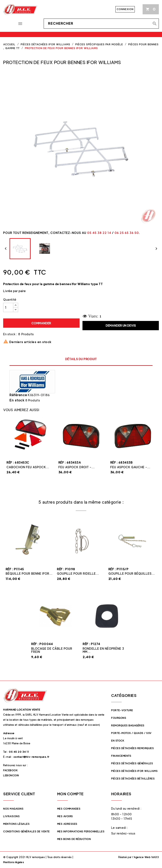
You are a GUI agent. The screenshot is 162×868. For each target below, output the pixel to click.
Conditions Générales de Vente (26, 831)
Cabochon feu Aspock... (28, 467)
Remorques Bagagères (128, 725)
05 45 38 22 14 (99, 233)
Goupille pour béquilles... (132, 574)
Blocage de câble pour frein (52, 650)
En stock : (10, 334)
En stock (17, 400)
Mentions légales (16, 824)
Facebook (10, 770)
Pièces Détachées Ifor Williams (134, 771)
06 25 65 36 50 (127, 233)
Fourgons (119, 718)
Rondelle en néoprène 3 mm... (103, 650)
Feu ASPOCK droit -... (77, 467)
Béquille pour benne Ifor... (29, 574)
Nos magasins (13, 809)
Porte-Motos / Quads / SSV (131, 733)
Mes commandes (69, 809)
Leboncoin (11, 775)
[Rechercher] (101, 24)
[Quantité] (8, 307)
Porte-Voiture (122, 710)
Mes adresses (67, 824)
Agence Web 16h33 (146, 857)
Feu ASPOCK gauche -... (130, 467)
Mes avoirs (65, 816)
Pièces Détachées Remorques (132, 748)
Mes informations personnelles (81, 831)
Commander (41, 323)
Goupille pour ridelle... (78, 574)
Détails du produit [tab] (81, 359)
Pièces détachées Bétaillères (133, 779)
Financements (121, 756)
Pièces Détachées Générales (132, 763)
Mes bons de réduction (74, 839)
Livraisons (11, 816)
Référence (18, 395)
